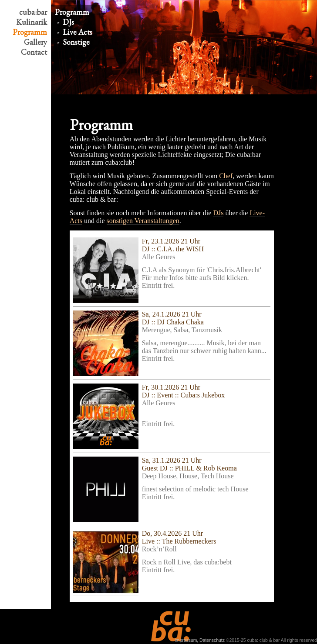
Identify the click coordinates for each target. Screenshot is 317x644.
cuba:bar (33, 12)
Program (30, 32)
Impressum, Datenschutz (200, 640)
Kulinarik (32, 22)
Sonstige (76, 42)
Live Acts (78, 32)
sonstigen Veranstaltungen (143, 221)
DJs (68, 22)
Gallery (35, 42)
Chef (226, 176)
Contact (34, 52)
